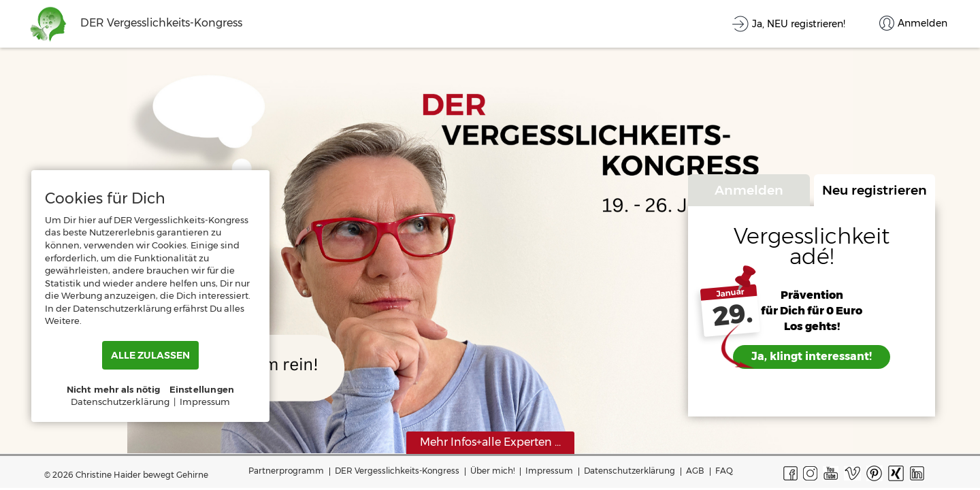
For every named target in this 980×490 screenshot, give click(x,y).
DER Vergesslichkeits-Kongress (397, 471)
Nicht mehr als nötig (114, 389)
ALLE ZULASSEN (150, 355)
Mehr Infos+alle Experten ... (490, 442)
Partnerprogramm (286, 471)
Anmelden (749, 190)
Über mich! (492, 471)
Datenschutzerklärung (630, 471)
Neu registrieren (875, 190)
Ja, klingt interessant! (812, 356)
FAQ (724, 471)
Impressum (549, 471)
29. (733, 315)
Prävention (812, 295)
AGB (695, 471)
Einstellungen (202, 389)
